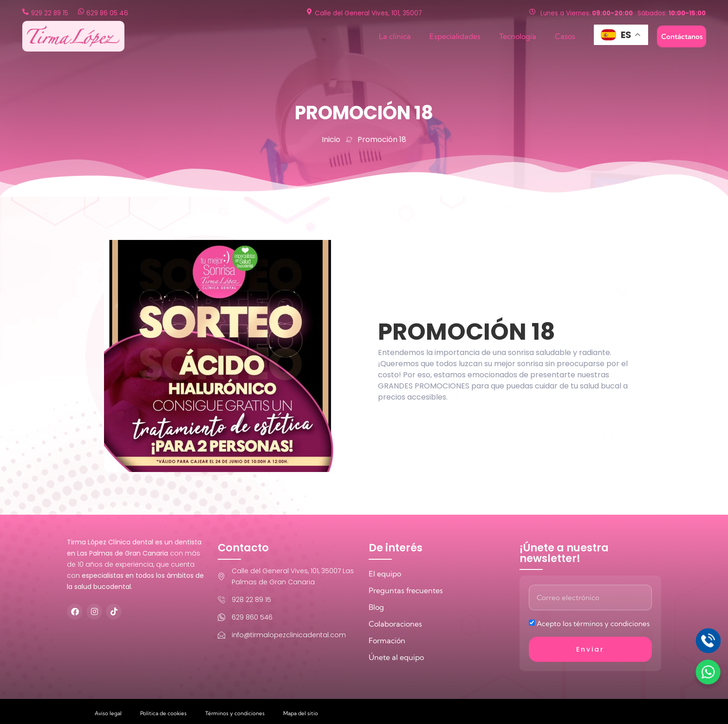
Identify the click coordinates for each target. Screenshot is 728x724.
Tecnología (518, 36)
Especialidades (455, 36)
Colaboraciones (395, 624)
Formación (387, 640)
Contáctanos (682, 36)
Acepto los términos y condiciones (593, 624)
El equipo (385, 574)
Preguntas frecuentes (406, 590)
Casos (565, 36)
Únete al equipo (396, 657)
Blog (376, 607)
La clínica (395, 36)
